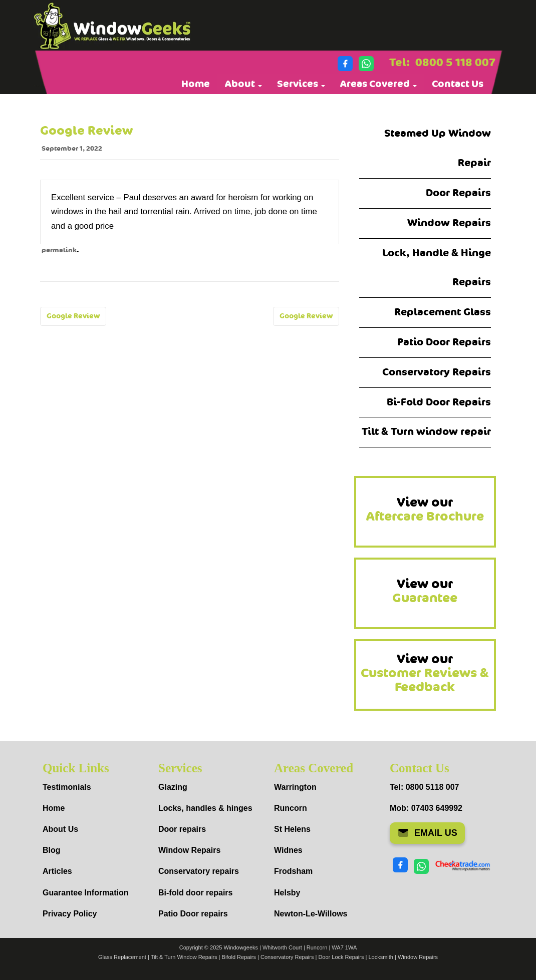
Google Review (73, 316)
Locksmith (381, 957)
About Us (60, 829)
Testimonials (67, 787)
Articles (57, 871)
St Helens (292, 829)
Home (196, 84)
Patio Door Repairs (444, 342)
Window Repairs (449, 223)
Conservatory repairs (199, 871)
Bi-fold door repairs (195, 893)
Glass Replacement (122, 957)
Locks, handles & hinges (205, 808)
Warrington (295, 787)
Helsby (287, 893)
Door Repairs (458, 193)
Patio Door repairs (193, 914)
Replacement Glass (443, 312)
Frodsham (293, 871)
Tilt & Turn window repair (426, 432)
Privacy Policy (70, 914)
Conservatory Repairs (437, 372)
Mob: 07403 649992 (426, 808)
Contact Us (458, 84)
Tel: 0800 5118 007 (424, 787)
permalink (59, 250)
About (243, 84)
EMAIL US (427, 833)
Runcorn (291, 808)
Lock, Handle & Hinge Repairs (437, 268)
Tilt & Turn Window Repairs (184, 957)
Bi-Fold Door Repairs (439, 402)
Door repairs (182, 829)
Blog (52, 850)
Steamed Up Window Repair (438, 148)
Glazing (173, 787)
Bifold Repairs (239, 957)
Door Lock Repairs (341, 957)
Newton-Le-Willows (311, 914)
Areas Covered (378, 84)
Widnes (288, 850)
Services (301, 84)
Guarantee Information (86, 893)
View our (425, 510)
